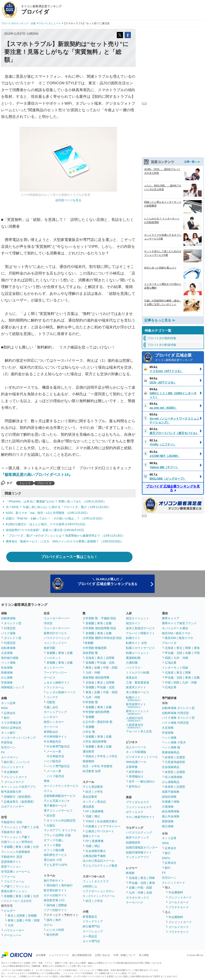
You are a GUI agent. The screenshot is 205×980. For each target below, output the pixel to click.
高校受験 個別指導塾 (96, 678)
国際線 (63, 905)
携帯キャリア (171, 618)
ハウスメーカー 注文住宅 (16, 901)
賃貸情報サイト (11, 862)
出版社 (51, 825)
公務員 (90, 831)
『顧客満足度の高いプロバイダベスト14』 (37, 475)
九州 (36, 847)
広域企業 (171, 663)
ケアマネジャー (110, 826)
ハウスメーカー (14, 930)
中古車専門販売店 (58, 746)
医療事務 (98, 811)
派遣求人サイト (136, 687)
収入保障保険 (174, 777)
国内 (49, 920)
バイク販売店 (52, 761)
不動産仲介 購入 (12, 832)
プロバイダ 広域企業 (178, 358)
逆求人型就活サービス (140, 628)
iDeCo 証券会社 (11, 728)
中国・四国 (32, 920)
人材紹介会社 (135, 719)
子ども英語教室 (93, 787)
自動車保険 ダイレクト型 (178, 708)
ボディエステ (135, 812)
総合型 (51, 815)
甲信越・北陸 (106, 663)
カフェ (48, 791)
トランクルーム (54, 687)
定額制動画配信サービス (60, 796)
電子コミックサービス (58, 811)
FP (87, 811)
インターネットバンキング (18, 738)
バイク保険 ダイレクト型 (178, 718)
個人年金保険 (171, 816)
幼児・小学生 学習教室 (98, 766)
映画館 (130, 873)
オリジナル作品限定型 (61, 820)
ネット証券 (8, 703)
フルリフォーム (14, 881)
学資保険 (7, 682)
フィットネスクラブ (96, 881)
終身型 (169, 757)
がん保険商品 (171, 782)
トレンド (25, 483)
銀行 (7, 718)
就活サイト (133, 623)
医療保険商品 (171, 752)
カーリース (51, 727)
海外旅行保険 (10, 658)
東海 (18, 847)
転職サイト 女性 (136, 643)
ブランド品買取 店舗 (57, 835)
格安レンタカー (54, 722)
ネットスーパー (54, 668)
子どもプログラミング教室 (100, 866)
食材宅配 (49, 648)
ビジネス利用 (55, 930)
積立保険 (168, 826)
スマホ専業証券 (11, 723)
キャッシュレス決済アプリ (18, 787)
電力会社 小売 (53, 860)
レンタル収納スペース (61, 692)
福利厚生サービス (55, 855)
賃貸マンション (11, 866)
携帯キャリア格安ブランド (179, 623)
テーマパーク (135, 903)
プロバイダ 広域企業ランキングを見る (173, 488)
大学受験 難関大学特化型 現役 (102, 638)
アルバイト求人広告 (139, 731)
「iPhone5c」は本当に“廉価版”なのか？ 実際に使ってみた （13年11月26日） (56, 501)
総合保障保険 (171, 811)
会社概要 (41, 955)
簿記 (97, 816)
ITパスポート (106, 831)
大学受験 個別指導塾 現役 (99, 628)
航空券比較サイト (55, 890)
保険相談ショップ (13, 687)
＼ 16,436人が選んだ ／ (107, 582)
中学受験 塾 (90, 702)
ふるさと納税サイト (57, 682)
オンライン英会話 (94, 802)
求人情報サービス (137, 692)
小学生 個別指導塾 (95, 742)
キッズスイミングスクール (99, 896)
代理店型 (10, 628)
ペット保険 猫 (171, 747)
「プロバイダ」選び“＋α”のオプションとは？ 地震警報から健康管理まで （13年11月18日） (65, 536)
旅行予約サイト (54, 881)
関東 (152, 878)
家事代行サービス (55, 633)
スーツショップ (93, 931)
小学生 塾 (89, 732)
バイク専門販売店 (58, 766)
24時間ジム (90, 886)
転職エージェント (137, 653)
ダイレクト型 (13, 623)
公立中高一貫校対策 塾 (98, 722)
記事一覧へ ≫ (192, 162)
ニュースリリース (59, 955)
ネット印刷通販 (136, 752)
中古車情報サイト (55, 737)
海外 (58, 920)
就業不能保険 (171, 792)
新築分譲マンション (14, 891)
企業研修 (132, 767)
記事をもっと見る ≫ (160, 320)
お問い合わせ (102, 955)
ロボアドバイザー (13, 807)
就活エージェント (137, 618)
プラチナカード (179, 907)
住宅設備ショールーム (16, 871)
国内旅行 (52, 885)
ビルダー (10, 911)
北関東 (21, 916)
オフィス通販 (52, 845)
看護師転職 (133, 658)
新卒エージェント (137, 712)
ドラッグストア (93, 921)
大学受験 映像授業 (95, 648)
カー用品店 (90, 936)
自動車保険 (8, 618)
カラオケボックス (137, 898)
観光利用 (52, 935)
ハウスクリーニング (57, 638)
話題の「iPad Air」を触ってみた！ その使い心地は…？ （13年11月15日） (55, 518)
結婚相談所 (133, 842)
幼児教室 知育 (92, 771)
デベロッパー (13, 935)
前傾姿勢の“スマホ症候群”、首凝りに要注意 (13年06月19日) (45, 530)
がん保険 (7, 678)
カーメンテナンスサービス (61, 786)
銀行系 (8, 762)
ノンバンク (23, 762)
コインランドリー (55, 643)
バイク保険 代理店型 (175, 723)
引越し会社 (51, 707)
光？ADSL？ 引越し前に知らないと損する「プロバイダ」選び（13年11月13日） (58, 507)
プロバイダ (44, 483)
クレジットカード (13, 767)
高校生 (90, 756)
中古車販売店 (52, 742)
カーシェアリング (55, 712)
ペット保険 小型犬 (174, 742)
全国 (149, 893)
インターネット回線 (175, 668)
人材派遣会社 (135, 726)
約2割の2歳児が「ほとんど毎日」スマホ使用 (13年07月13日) (46, 524)
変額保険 (168, 821)
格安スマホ (186, 638)
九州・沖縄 (93, 673)
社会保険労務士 (107, 821)
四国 (168, 658)
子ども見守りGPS (55, 865)
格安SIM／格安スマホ (176, 633)
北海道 (90, 658)
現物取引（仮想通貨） (18, 797)
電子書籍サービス (55, 806)
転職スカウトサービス (140, 648)
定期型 (181, 757)
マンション (11, 827)
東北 (11, 916)
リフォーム (8, 876)
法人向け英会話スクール (99, 861)
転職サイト (133, 638)
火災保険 (7, 653)
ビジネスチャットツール (142, 757)
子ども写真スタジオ (57, 801)
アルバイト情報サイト (140, 633)
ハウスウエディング (139, 832)
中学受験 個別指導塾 (96, 712)
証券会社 (10, 713)
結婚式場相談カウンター (142, 847)
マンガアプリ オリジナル (60, 830)
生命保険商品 (171, 767)
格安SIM (170, 638)
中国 (197, 653)
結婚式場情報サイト (139, 852)
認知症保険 (169, 797)
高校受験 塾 (90, 653)
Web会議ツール (136, 762)
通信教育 (88, 751)
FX (3, 752)
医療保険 (7, 673)
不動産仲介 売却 (12, 822)
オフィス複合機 (54, 850)
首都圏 (8, 847)
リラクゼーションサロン (99, 891)
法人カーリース (136, 747)
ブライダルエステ (137, 802)
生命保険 (7, 668)
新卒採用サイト (136, 705)
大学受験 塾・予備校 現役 (99, 618)
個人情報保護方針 (82, 955)
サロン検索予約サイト (140, 817)
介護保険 (168, 807)
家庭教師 (88, 761)
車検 (47, 781)
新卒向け (135, 786)
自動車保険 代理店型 (175, 713)
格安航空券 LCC (54, 900)
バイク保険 (8, 633)
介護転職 (132, 663)
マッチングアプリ (137, 857)
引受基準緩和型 (175, 762)
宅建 (88, 816)
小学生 (113, 756)
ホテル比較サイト (55, 895)
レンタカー (51, 717)
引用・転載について (124, 955)
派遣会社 (132, 678)
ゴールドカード (14, 782)
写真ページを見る (70, 200)
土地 (36, 827)
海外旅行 (67, 885)
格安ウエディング (137, 837)
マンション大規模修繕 (16, 852)
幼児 (88, 792)
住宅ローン (8, 747)
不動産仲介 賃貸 (12, 857)
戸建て (26, 827)
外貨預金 (7, 742)
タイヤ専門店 (91, 941)
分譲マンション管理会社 (17, 842)
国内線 (51, 905)
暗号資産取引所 (11, 792)
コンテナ (52, 697)
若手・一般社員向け (142, 782)
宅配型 (51, 702)
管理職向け (136, 777)
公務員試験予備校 (94, 856)
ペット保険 (8, 663)
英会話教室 (90, 797)
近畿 (27, 847)
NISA (4, 708)
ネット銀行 (8, 733)
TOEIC (90, 821)
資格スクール (91, 836)
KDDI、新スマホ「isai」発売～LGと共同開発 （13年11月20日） (48, 513)
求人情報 (144, 955)
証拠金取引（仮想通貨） (20, 802)
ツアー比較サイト (55, 910)
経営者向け (136, 772)
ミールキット (52, 658)
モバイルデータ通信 (175, 628)
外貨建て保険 (171, 802)
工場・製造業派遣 (137, 682)
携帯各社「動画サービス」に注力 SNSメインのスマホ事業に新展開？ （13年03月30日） (65, 541)
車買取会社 (51, 732)
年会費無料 (11, 772)
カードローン (10, 757)
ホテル (48, 925)
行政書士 (91, 826)
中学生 (101, 756)
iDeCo (166, 858)
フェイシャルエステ (139, 807)
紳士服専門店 (91, 926)
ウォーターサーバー (57, 618)
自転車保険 (8, 648)
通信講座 (88, 807)
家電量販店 (90, 917)
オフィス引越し (54, 840)
